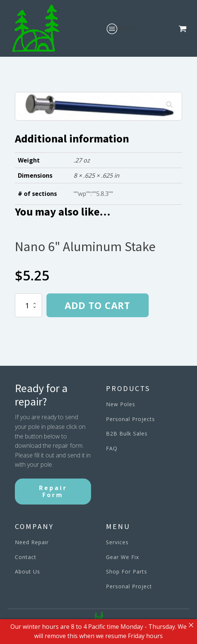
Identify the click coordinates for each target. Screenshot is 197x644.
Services (117, 542)
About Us (28, 571)
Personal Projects (130, 419)
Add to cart (97, 305)
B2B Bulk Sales (127, 433)
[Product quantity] (28, 305)
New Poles (121, 404)
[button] (184, 29)
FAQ (112, 448)
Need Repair (32, 542)
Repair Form (53, 491)
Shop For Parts (127, 571)
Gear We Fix (122, 557)
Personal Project (129, 586)
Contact (26, 557)
